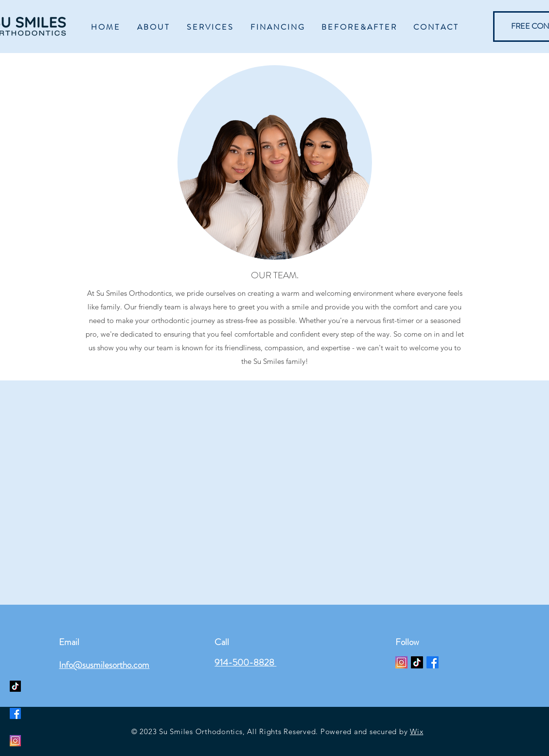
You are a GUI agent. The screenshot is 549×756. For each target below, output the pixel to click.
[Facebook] (433, 662)
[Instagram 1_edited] (401, 662)
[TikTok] (417, 662)
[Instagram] (15, 741)
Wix (416, 731)
